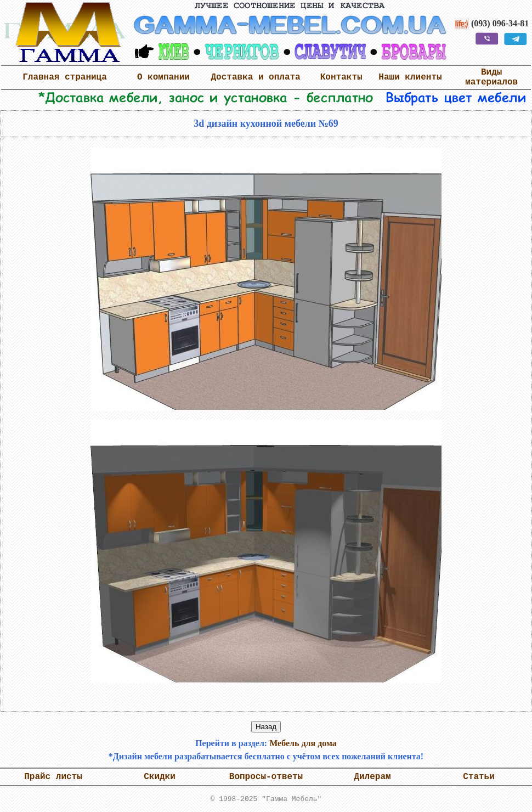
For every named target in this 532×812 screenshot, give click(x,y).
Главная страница (65, 77)
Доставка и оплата (255, 77)
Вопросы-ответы (266, 777)
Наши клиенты (410, 77)
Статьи (479, 777)
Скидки (160, 777)
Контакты (341, 77)
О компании (163, 77)
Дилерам (372, 777)
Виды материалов (491, 77)
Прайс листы (53, 777)
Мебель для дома (303, 743)
